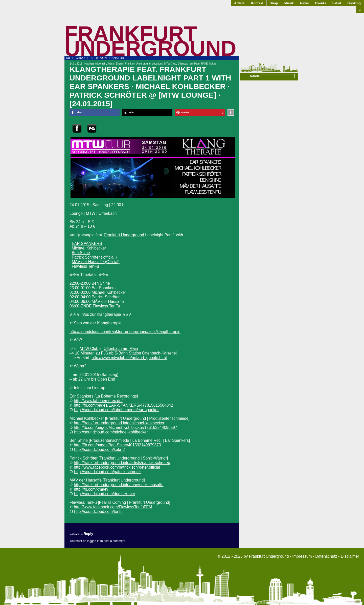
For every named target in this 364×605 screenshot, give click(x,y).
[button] (95, 112)
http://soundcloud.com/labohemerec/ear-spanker (116, 410)
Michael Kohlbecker (89, 248)
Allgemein (101, 64)
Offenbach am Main (189, 64)
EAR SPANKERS (87, 244)
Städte (213, 64)
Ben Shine (81, 253)
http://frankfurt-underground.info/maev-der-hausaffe (119, 485)
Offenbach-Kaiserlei (159, 353)
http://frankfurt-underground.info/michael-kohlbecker (119, 423)
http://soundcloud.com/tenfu (98, 512)
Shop (274, 3)
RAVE (204, 64)
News (304, 3)
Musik (289, 3)
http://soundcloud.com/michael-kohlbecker (111, 432)
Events (321, 3)
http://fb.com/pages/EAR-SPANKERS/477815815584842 (123, 405)
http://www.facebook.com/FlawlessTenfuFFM (113, 507)
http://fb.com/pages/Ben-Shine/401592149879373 (117, 445)
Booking (354, 3)
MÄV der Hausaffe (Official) (96, 262)
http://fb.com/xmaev (91, 489)
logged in (93, 541)
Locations (157, 64)
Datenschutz (326, 556)
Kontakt (257, 3)
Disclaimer (350, 556)
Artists (239, 3)
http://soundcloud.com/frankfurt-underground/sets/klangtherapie (125, 332)
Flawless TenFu (85, 266)
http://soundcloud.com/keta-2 (99, 450)
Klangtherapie (109, 314)
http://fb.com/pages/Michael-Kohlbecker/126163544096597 (125, 427)
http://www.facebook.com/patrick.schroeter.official (117, 467)
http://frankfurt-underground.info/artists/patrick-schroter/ (122, 463)
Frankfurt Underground (150, 41)
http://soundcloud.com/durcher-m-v (105, 494)
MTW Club (170, 64)
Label (337, 3)
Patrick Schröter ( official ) (94, 257)
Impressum (302, 556)
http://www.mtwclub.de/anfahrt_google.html (129, 358)
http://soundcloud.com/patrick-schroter (107, 472)
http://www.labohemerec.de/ (98, 401)
